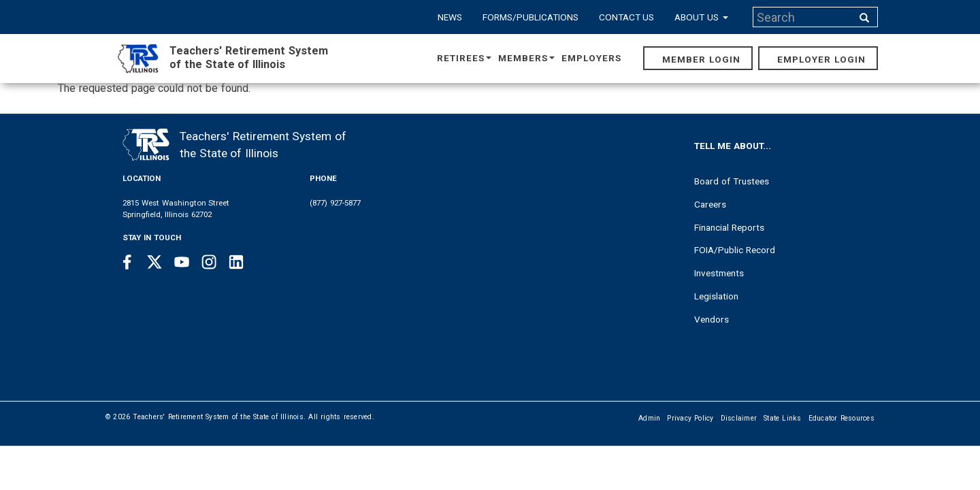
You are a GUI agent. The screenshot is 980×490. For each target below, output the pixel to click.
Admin (649, 418)
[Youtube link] (182, 262)
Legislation (716, 296)
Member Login (701, 59)
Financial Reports (729, 227)
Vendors (712, 319)
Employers (591, 58)
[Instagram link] (209, 262)
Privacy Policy (690, 418)
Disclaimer (739, 418)
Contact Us (627, 17)
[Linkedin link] (236, 262)
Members (526, 58)
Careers (710, 204)
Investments (719, 273)
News (450, 17)
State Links (783, 418)
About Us (701, 17)
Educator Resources (842, 418)
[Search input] (804, 17)
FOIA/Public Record (735, 250)
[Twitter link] (154, 262)
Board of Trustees (732, 181)
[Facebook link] (127, 262)
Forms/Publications (530, 17)
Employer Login (821, 59)
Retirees (464, 58)
